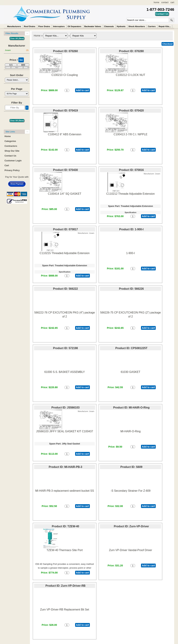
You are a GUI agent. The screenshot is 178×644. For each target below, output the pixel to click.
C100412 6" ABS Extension (65, 134)
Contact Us (10, 156)
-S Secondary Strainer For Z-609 (131, 491)
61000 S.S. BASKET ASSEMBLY (65, 372)
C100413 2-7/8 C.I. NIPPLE (131, 134)
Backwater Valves (93, 26)
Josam (17, 50)
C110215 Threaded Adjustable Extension (65, 253)
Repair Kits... (165, 26)
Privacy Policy (12, 170)
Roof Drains (30, 26)
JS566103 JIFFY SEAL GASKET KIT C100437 (65, 431)
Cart (7, 165)
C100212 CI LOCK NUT (130, 75)
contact (165, 2)
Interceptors (59, 26)
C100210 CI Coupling (65, 75)
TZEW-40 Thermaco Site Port (65, 550)
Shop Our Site (12, 151)
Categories (10, 141)
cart (172, 2)
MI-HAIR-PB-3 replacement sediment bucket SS (65, 491)
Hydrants (121, 26)
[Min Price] (11, 65)
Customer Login (13, 161)
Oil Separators (74, 26)
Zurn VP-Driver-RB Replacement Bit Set (65, 610)
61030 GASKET (130, 372)
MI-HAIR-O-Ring (131, 431)
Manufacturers (14, 26)
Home (37, 36)
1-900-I (131, 253)
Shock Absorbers (137, 26)
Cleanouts (109, 26)
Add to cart (82, 90)
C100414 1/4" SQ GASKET (65, 194)
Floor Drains (44, 26)
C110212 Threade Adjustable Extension (130, 194)
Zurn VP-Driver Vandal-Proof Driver (131, 550)
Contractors (11, 146)
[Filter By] (15, 108)
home (156, 2)
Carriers (152, 26)
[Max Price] (23, 65)
